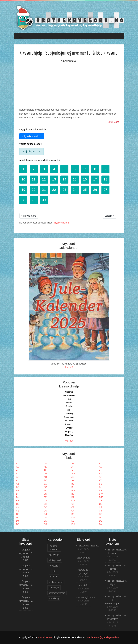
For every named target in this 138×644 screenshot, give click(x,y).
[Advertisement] (69, 82)
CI (73, 504)
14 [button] (64, 179)
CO (45, 507)
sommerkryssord (57, 593)
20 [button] (34, 190)
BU (73, 494)
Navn (69, 399)
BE (101, 484)
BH (73, 487)
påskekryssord (56, 582)
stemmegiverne (86, 597)
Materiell (69, 421)
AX (73, 480)
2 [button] (34, 169)
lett (54, 571)
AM (18, 474)
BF (18, 487)
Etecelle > (109, 216)
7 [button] (85, 169)
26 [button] (95, 190)
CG (18, 504)
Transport (69, 424)
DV (101, 524)
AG (101, 467)
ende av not (83, 558)
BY (18, 497)
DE (45, 517)
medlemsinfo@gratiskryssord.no (103, 637)
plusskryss (54, 588)
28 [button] (23, 200)
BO (73, 490)
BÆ (101, 497)
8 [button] (95, 169)
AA (45, 464)
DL (73, 521)
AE (45, 467)
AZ (18, 484)
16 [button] (85, 179)
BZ (45, 497)
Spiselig (69, 406)
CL (100, 504)
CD (73, 501)
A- (17, 464)
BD (73, 484)
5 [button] (64, 169)
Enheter (69, 428)
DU (73, 524)
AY (100, 480)
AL (100, 470)
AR (45, 477)
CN (18, 507)
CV (73, 511)
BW (101, 494)
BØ (18, 501)
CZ (18, 514)
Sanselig (69, 413)
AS (73, 477)
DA (73, 514)
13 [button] (54, 179)
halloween (54, 555)
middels (54, 577)
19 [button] (23, 190)
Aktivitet (69, 403)
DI (100, 517)
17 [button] (95, 179)
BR (18, 494)
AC (101, 464)
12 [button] (44, 179)
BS (45, 494)
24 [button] (75, 190)
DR (18, 524)
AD (18, 467)
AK (73, 470)
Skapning (69, 432)
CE (101, 501)
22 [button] (54, 190)
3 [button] (44, 169)
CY (101, 511)
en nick (84, 585)
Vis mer (69, 441)
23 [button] (64, 190)
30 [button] (44, 200)
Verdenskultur (69, 395)
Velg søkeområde (31, 136)
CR (101, 507)
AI (45, 470)
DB (101, 514)
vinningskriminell (88, 546)
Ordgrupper (69, 417)
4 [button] (54, 169)
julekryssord (55, 560)
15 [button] (75, 179)
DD (18, 517)
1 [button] (23, 169)
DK (45, 521)
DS (45, 524)
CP (73, 507)
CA (45, 501)
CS (18, 511)
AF (73, 467)
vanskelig (54, 598)
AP (101, 474)
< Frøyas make (29, 216)
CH (45, 504)
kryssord (54, 566)
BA (45, 484)
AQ (18, 477)
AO (73, 474)
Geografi (69, 392)
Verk (69, 410)
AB (73, 464)
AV (45, 480)
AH (18, 470)
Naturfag (69, 435)
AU (18, 480)
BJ (17, 490)
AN (45, 474)
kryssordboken (61, 223)
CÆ (46, 514)
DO (101, 521)
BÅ (73, 497)
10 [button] (23, 179)
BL (45, 490)
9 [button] (105, 169)
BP (101, 490)
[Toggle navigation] (21, 36)
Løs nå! (69, 367)
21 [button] (44, 190)
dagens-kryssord (54, 548)
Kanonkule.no (45, 637)
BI (100, 487)
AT (100, 477)
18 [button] (105, 179)
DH (73, 517)
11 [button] (34, 179)
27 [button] (105, 190)
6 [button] (75, 169)
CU (45, 511)
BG (45, 487)
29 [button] (34, 200)
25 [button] (85, 190)
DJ (18, 521)
